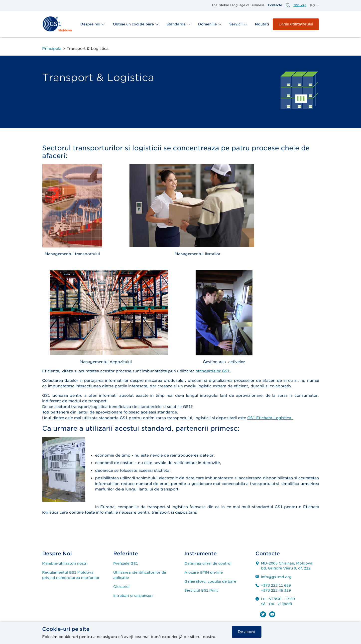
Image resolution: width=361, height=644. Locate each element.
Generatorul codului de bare (210, 581)
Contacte (275, 5)
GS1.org (300, 5)
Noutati (262, 24)
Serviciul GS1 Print (201, 590)
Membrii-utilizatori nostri (65, 563)
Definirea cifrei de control (208, 563)
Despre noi (93, 24)
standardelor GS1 (213, 371)
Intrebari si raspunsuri (133, 596)
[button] (315, 5)
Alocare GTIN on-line (204, 572)
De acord (247, 632)
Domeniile (210, 24)
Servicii (238, 24)
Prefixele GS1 (126, 563)
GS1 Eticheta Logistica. (270, 418)
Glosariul (121, 587)
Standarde (179, 24)
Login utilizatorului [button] (296, 24)
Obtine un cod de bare (136, 24)
